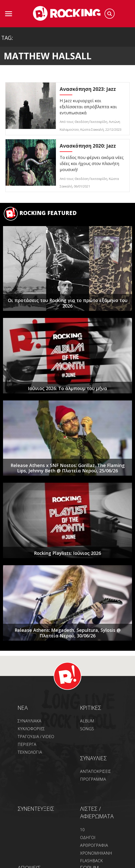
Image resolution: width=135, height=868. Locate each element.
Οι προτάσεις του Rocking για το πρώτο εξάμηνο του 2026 (68, 303)
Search (110, 14)
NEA (23, 708)
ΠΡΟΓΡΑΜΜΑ (93, 779)
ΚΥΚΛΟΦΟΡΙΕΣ (31, 729)
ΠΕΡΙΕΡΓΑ (27, 744)
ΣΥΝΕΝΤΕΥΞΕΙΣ (36, 808)
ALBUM (87, 721)
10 (82, 830)
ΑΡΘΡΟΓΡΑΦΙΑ (94, 845)
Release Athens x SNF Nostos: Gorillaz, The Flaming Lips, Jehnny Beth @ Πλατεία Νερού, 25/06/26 (68, 468)
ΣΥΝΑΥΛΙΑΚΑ (29, 721)
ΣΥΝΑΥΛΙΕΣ (93, 758)
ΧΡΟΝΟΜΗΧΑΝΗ (96, 853)
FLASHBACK (91, 861)
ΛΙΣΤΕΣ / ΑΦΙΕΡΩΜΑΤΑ (97, 812)
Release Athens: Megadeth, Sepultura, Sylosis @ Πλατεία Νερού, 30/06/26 (68, 633)
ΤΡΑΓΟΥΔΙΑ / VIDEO (36, 737)
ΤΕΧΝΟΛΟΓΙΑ (30, 752)
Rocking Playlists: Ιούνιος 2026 (67, 553)
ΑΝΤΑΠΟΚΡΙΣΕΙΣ (96, 771)
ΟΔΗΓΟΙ (88, 837)
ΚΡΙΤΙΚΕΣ (91, 708)
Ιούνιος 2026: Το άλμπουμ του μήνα (67, 388)
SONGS (87, 729)
